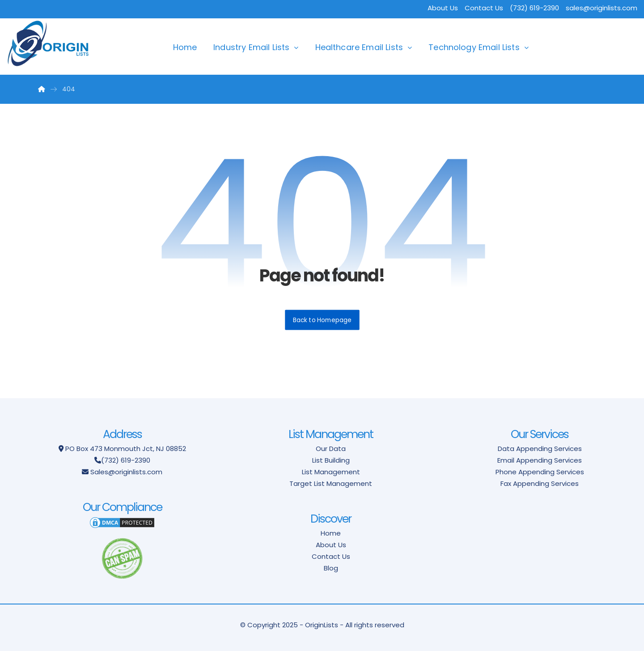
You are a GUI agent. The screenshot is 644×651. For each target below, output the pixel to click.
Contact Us (484, 8)
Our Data (331, 449)
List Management (331, 472)
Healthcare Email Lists (359, 47)
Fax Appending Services (540, 483)
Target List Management (331, 483)
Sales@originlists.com (126, 472)
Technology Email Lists (474, 47)
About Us (443, 8)
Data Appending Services (540, 449)
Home (185, 47)
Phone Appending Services (540, 472)
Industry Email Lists (251, 47)
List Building (331, 460)
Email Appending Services (540, 460)
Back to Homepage (322, 320)
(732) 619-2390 (126, 460)
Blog (331, 568)
